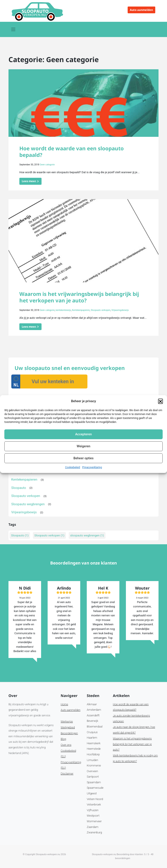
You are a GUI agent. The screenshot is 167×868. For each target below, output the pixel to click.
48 (152, 854)
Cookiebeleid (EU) (68, 754)
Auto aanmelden (141, 10)
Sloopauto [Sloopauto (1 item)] (20, 535)
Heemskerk (94, 743)
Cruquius (92, 732)
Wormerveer (94, 821)
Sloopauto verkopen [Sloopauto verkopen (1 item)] (49, 535)
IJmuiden (92, 760)
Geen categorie (47, 165)
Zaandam (93, 827)
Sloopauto (19, 488)
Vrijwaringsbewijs (120, 310)
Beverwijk (93, 721)
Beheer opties (83, 458)
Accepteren (84, 434)
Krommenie (94, 765)
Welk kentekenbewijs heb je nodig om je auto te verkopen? (135, 758)
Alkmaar (92, 704)
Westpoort (93, 816)
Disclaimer (67, 774)
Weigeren (84, 446)
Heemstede (94, 749)
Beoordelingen (69, 733)
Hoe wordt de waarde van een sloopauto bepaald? (72, 152)
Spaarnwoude (95, 788)
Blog (63, 739)
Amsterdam (94, 710)
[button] (160, 401)
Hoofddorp (93, 754)
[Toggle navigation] (13, 29)
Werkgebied (68, 727)
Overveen (92, 771)
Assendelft (93, 715)
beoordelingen (123, 858)
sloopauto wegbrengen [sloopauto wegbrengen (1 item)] (87, 535)
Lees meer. (29, 181)
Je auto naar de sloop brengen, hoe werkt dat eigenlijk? (134, 730)
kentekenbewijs (63, 310)
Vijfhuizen (93, 810)
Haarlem (92, 738)
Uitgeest (92, 793)
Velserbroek (94, 804)
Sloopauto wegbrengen (28, 504)
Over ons (66, 745)
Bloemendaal (95, 726)
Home (64, 704)
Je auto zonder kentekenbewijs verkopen (131, 718)
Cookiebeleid (73, 467)
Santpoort (93, 777)
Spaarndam (94, 782)
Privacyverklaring (92, 467)
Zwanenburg (94, 832)
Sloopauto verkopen (100, 310)
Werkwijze (67, 721)
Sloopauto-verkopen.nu (48, 854)
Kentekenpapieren (81, 310)
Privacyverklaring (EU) (71, 765)
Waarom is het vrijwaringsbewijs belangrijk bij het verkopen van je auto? (79, 297)
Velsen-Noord (95, 799)
